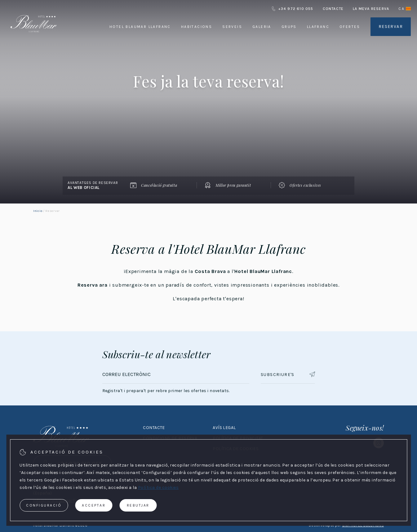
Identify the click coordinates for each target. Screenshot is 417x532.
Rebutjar (138, 505)
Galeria (262, 27)
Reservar (391, 27)
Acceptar (94, 505)
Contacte (333, 9)
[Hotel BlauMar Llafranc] (33, 40)
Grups (289, 27)
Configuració (44, 505)
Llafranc (318, 27)
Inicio (38, 211)
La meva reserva (371, 9)
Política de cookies (158, 487)
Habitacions (197, 27)
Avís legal (224, 428)
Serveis (232, 27)
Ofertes (350, 27)
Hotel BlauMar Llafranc (140, 27)
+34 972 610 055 (292, 9)
